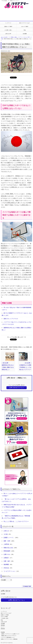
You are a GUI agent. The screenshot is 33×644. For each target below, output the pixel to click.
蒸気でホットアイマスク (11, 319)
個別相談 (3, 625)
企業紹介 (6, 558)
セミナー (3, 627)
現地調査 (3, 632)
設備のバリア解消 (8, 26)
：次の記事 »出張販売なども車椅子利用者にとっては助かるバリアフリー (25, 366)
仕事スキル (7, 554)
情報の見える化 (8, 548)
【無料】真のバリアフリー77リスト (9, 636)
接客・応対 (7, 541)
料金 (25, 30)
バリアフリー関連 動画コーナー (8, 637)
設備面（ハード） (9, 537)
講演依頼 (3, 629)
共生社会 (6, 568)
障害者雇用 (7, 551)
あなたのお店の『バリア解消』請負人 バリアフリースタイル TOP (15, 37)
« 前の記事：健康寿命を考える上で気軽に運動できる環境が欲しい (8, 366)
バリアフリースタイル (7, 643)
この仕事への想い (8, 30)
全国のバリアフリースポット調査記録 (9, 639)
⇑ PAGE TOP (27, 586)
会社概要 (25, 34)
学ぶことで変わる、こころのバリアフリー (16, 521)
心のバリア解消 (25, 26)
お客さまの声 (8, 34)
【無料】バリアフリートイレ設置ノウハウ (10, 634)
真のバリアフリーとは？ (25, 23)
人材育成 (6, 544)
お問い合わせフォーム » (16, 388)
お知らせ (6, 531)
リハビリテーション (10, 571)
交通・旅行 (7, 561)
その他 (6, 534)
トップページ (8, 23)
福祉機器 (6, 564)
